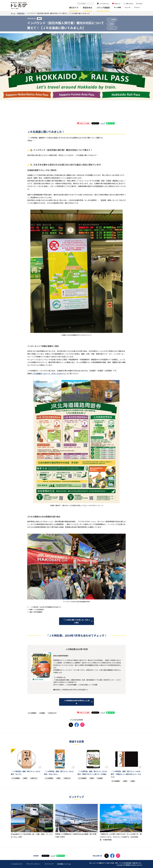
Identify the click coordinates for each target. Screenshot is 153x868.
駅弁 (26, 778)
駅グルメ (34, 778)
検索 (92, 4)
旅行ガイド (74, 7)
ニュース (128, 7)
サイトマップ (49, 864)
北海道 (111, 24)
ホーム (13, 13)
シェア (103, 123)
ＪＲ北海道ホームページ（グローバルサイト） (49, 373)
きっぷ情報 (117, 7)
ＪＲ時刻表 (112, 20)
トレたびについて (17, 864)
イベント (137, 7)
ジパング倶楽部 (103, 7)
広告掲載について (64, 864)
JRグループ (112, 28)
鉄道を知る (88, 7)
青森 (133, 781)
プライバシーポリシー (33, 864)
